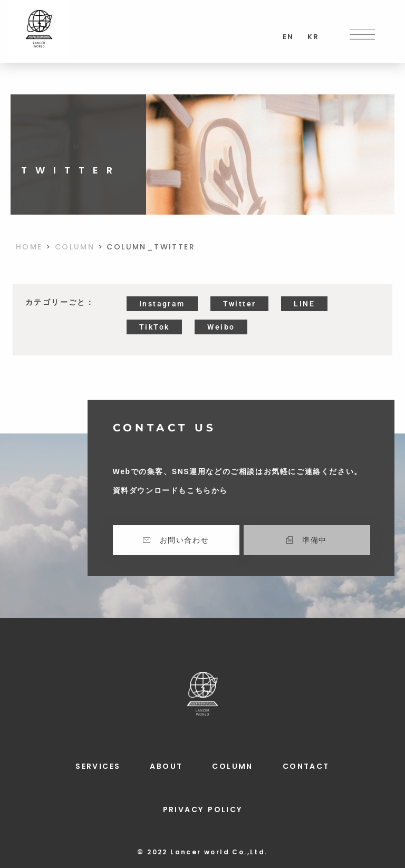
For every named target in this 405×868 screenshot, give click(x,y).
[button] (362, 31)
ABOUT (166, 766)
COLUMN (75, 247)
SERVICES (98, 766)
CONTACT (306, 766)
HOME (29, 247)
